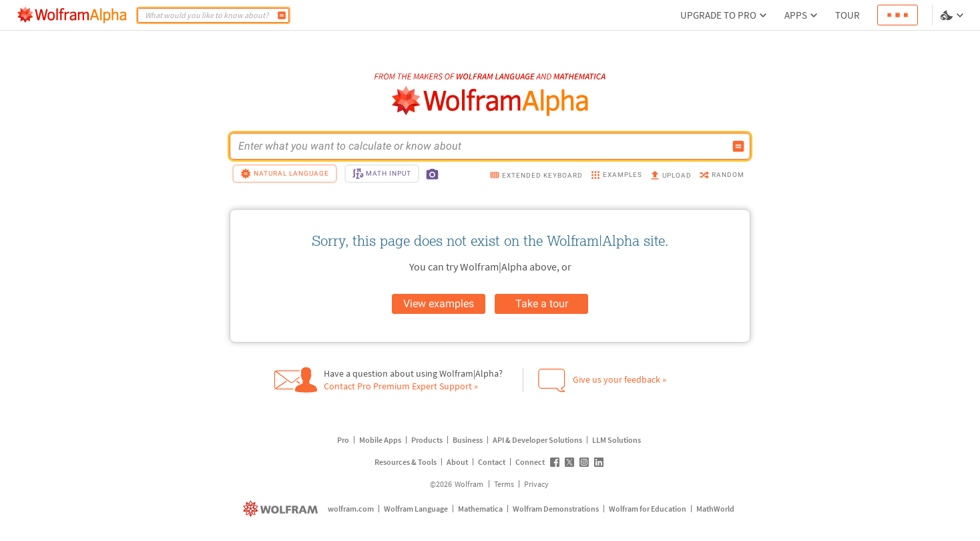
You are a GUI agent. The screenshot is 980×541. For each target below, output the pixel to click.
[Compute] (282, 15)
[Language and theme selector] (953, 15)
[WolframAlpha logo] (490, 101)
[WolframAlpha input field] (481, 146)
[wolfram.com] (282, 509)
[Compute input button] (738, 146)
